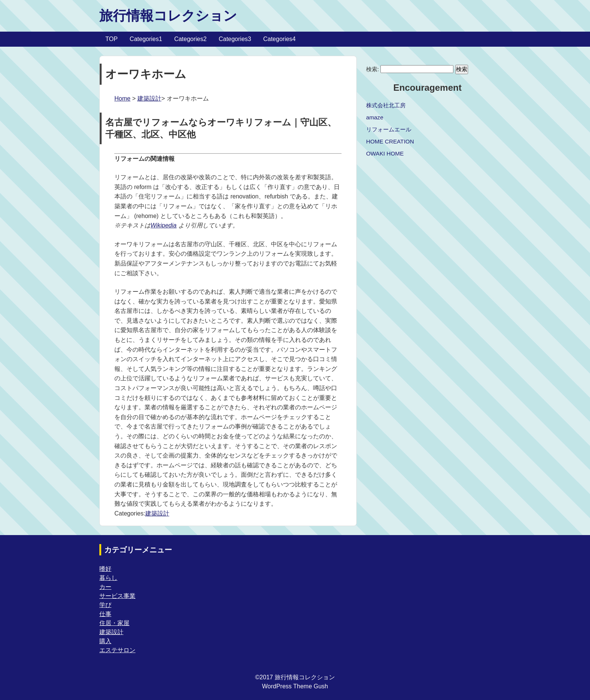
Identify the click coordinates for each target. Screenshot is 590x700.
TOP (112, 39)
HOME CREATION (390, 141)
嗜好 (105, 569)
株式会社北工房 (386, 105)
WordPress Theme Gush (295, 686)
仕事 (105, 614)
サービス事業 (117, 596)
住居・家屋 (114, 623)
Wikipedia (163, 225)
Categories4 (279, 39)
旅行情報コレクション (168, 16)
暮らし (108, 578)
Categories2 (190, 39)
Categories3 (235, 39)
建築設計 (149, 98)
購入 (105, 641)
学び (105, 605)
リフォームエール (389, 129)
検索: (373, 69)
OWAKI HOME (385, 153)
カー (105, 587)
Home (122, 98)
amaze (375, 117)
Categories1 (146, 39)
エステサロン (117, 650)
